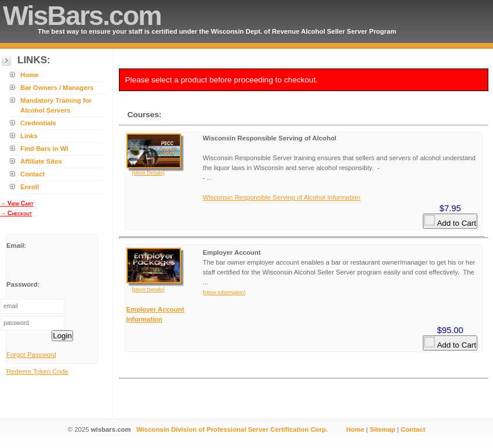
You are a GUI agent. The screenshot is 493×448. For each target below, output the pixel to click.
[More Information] (224, 292)
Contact (32, 174)
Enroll (30, 187)
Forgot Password (31, 355)
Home (30, 75)
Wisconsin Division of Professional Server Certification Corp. (232, 429)
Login (62, 336)
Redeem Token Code (37, 371)
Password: (23, 284)
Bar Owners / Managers (57, 88)
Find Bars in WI (44, 149)
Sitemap (382, 429)
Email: (16, 245)
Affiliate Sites (41, 161)
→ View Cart (17, 203)
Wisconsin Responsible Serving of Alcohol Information (282, 197)
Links (29, 136)
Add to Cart (450, 221)
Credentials (38, 123)
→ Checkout (16, 213)
